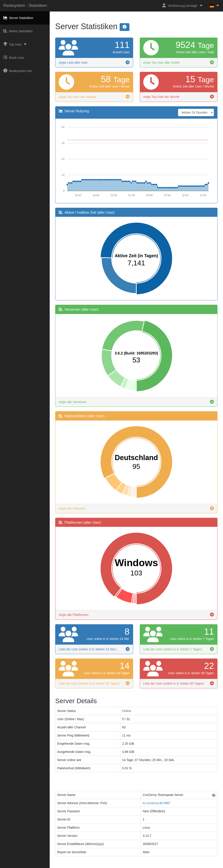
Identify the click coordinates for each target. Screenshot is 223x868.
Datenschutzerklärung (120, 866)
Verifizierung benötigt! (183, 5)
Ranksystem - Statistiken (25, 6)
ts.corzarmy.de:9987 (157, 803)
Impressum (96, 866)
